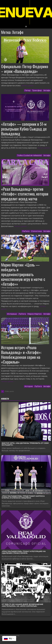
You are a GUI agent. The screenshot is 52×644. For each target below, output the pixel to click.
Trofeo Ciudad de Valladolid (29, 155)
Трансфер (37, 90)
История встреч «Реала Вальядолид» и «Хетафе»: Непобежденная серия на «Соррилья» (21, 355)
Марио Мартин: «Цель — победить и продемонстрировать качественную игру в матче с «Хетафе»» (23, 274)
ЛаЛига (26, 231)
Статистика (36, 231)
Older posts (8, 391)
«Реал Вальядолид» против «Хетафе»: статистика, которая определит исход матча (25, 194)
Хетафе (47, 90)
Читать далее (29, 86)
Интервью (12, 314)
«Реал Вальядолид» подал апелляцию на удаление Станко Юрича (24, 552)
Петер (28, 90)
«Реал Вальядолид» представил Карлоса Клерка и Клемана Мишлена (23, 497)
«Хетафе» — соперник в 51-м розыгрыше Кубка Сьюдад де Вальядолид (24, 129)
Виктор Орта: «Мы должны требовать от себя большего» (25, 444)
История (29, 386)
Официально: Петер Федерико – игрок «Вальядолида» (25, 69)
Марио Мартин (35, 314)
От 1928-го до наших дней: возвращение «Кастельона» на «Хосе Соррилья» (22, 605)
